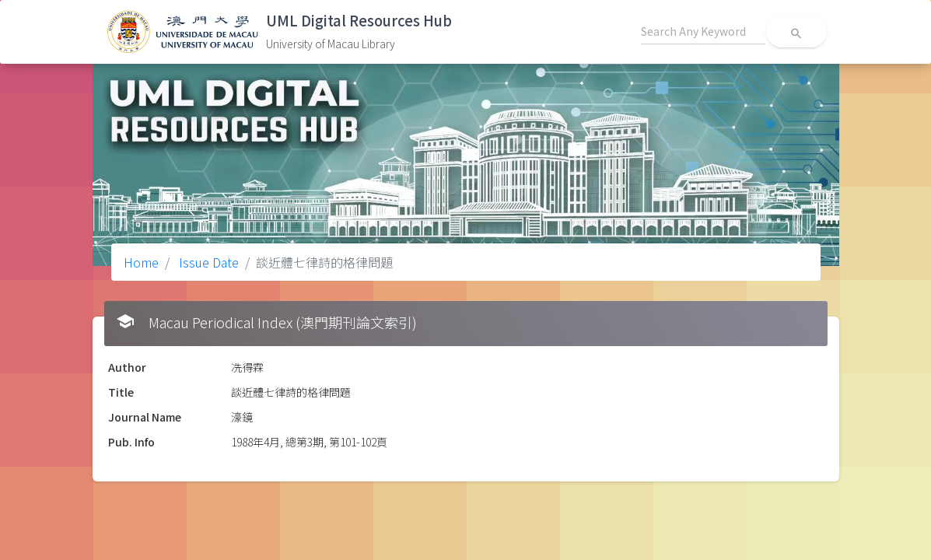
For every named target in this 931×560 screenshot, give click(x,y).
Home (141, 262)
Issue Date (207, 262)
